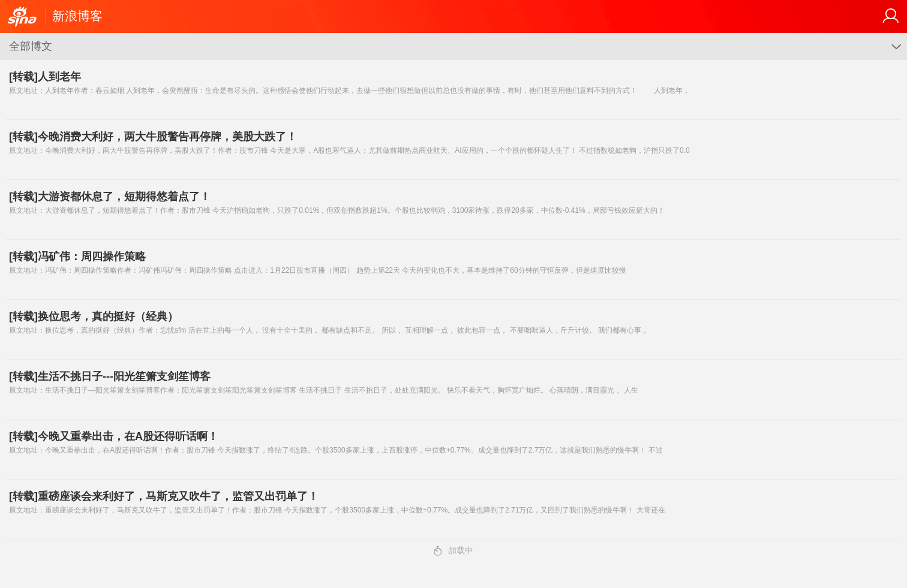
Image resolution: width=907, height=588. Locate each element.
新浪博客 (77, 16)
